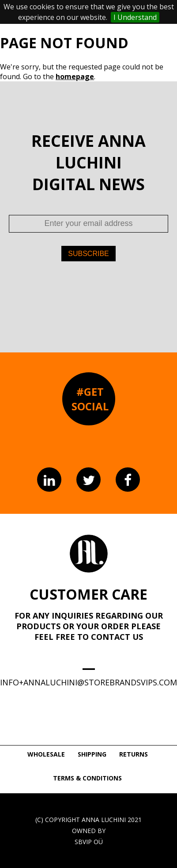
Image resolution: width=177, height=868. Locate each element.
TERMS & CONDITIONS (87, 778)
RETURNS (134, 754)
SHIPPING (92, 754)
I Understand (135, 17)
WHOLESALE (46, 754)
